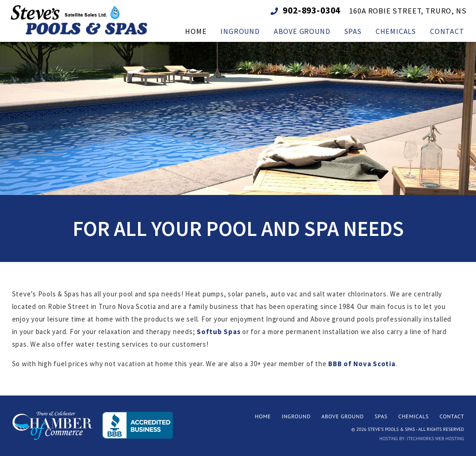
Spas (381, 416)
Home (263, 416)
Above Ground (343, 416)
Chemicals (414, 416)
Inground (296, 416)
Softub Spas (218, 332)
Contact (452, 416)
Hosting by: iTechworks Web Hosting (422, 439)
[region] (238, 116)
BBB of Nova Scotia (362, 364)
